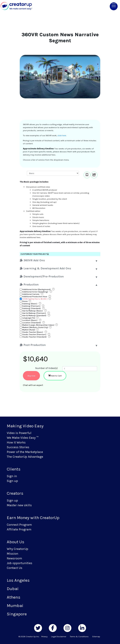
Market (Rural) (29, 330)
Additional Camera (31, 294)
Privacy (44, 636)
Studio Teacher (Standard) (34, 337)
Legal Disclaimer (59, 636)
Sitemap (96, 636)
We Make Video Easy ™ (23, 438)
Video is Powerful (19, 433)
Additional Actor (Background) (36, 289)
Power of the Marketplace (25, 452)
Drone (25, 301)
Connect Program (19, 525)
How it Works (16, 442)
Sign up (12, 481)
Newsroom (14, 558)
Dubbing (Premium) (31, 306)
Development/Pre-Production (42, 276)
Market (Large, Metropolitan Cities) (38, 325)
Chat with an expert (33, 385)
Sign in (12, 476)
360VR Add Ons (32, 260)
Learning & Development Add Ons (45, 268)
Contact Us (15, 568)
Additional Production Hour (35, 296)
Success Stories (18, 447)
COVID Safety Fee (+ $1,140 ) (35, 299)
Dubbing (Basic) (30, 304)
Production (29, 285)
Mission (12, 554)
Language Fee (29, 318)
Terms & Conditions (79, 636)
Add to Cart (55, 376)
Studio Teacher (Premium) (34, 334)
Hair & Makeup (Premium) (34, 313)
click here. (62, 135)
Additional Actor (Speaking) (35, 292)
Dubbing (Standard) (31, 308)
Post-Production (33, 345)
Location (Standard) (32, 323)
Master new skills (19, 505)
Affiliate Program (19, 529)
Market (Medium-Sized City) (35, 327)
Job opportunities (19, 563)
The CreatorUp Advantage (25, 457)
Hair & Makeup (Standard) (34, 315)
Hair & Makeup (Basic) (33, 311)
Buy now (31, 376)
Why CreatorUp (18, 549)
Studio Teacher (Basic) (33, 332)
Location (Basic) (30, 320)
